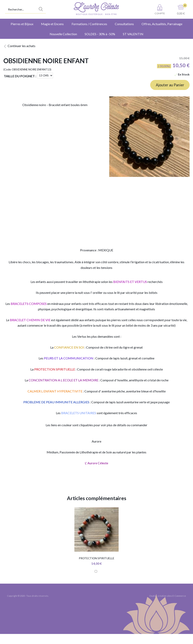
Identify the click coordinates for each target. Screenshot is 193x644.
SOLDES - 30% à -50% (100, 34)
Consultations (124, 24)
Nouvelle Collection (63, 34)
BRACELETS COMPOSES (29, 304)
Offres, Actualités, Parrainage (162, 24)
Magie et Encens (52, 24)
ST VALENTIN (133, 34)
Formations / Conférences (89, 24)
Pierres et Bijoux (22, 24)
